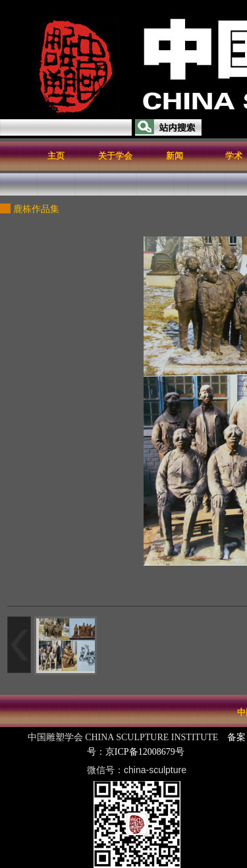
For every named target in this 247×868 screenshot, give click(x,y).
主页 (56, 156)
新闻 (175, 156)
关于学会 (115, 156)
